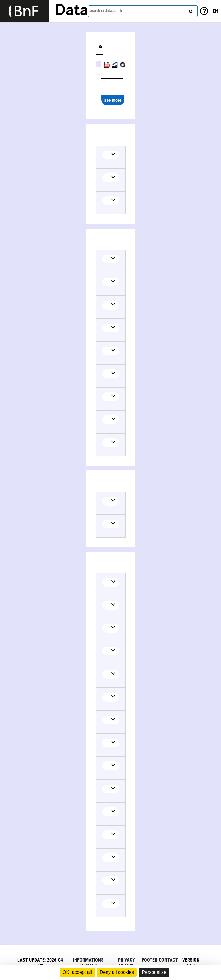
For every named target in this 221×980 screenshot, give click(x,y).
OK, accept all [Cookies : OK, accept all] (77, 972)
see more (113, 100)
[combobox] (143, 11)
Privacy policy (126, 963)
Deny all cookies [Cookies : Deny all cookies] (117, 972)
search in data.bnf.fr (106, 11)
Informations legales (88, 963)
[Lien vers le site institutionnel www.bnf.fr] (25, 11)
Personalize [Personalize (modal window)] (154, 972)
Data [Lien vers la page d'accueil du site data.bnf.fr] (72, 11)
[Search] (190, 10)
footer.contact (160, 960)
